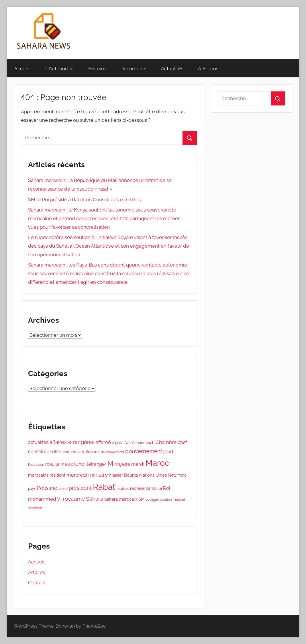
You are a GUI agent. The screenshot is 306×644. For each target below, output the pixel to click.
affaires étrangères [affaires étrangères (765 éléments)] (72, 442)
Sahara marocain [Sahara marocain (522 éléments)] (121, 499)
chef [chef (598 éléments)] (182, 442)
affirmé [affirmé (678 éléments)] (103, 442)
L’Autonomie (59, 68)
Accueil (22, 68)
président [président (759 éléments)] (80, 488)
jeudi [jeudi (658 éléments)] (169, 451)
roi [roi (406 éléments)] (160, 489)
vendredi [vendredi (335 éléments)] (35, 508)
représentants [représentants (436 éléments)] (143, 488)
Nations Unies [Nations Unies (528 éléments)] (153, 475)
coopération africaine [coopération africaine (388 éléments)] (81, 452)
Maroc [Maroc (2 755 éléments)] (157, 463)
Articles (37, 572)
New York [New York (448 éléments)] (177, 475)
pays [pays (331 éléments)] (32, 489)
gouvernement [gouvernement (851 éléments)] (144, 451)
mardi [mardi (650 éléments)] (138, 464)
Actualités (172, 68)
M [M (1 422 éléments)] (110, 463)
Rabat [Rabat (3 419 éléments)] (104, 487)
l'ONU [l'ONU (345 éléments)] (50, 465)
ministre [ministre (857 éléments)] (98, 475)
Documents (133, 68)
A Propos (208, 68)
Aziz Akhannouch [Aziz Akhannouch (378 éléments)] (139, 443)
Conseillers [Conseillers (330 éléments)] (53, 452)
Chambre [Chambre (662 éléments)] (166, 442)
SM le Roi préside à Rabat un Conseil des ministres (84, 199)
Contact (37, 583)
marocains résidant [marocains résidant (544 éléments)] (47, 475)
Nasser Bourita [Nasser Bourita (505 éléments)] (124, 475)
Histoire (97, 68)
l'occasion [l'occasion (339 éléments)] (36, 465)
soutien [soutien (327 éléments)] (166, 500)
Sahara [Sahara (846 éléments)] (95, 499)
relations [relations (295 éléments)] (123, 489)
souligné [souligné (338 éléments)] (152, 500)
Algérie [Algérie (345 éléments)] (118, 443)
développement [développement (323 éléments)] (112, 452)
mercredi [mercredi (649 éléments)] (77, 475)
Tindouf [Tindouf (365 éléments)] (179, 499)
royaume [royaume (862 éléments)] (74, 499)
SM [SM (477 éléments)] (141, 499)
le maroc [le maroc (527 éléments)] (64, 464)
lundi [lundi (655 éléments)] (80, 464)
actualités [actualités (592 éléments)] (38, 442)
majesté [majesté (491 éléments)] (122, 464)
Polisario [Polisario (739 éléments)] (47, 488)
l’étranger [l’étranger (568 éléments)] (97, 464)
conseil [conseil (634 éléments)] (36, 452)
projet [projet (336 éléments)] (63, 489)
